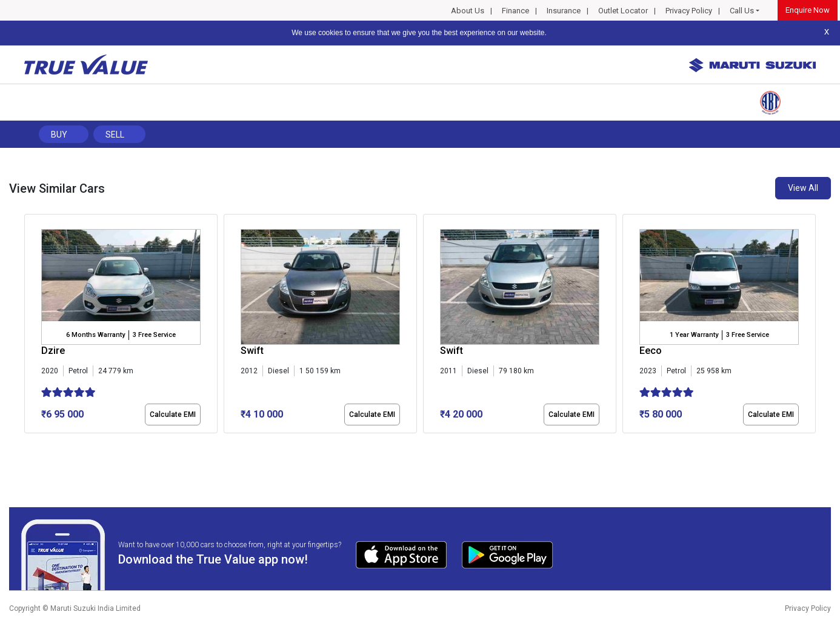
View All (803, 188)
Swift (252, 351)
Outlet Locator (623, 11)
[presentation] (31, 326)
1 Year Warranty (694, 335)
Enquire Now (808, 10)
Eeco (651, 351)
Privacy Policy (689, 11)
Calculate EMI (173, 415)
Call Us (742, 11)
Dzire (53, 351)
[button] (28, 444)
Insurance (564, 11)
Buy (59, 135)
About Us (468, 11)
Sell (115, 135)
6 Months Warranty (95, 335)
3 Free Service (154, 335)
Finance (515, 11)
